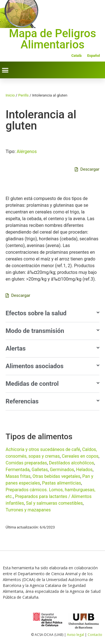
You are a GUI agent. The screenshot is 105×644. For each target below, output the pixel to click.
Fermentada (18, 470)
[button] (5, 70)
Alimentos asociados (35, 366)
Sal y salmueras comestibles (54, 503)
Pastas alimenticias (61, 483)
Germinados (62, 470)
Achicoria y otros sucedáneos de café (43, 449)
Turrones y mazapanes (28, 510)
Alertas (16, 348)
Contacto (95, 635)
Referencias (22, 401)
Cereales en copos (80, 456)
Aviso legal (75, 635)
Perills (23, 95)
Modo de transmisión (35, 331)
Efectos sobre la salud (36, 313)
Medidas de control (32, 384)
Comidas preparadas (26, 463)
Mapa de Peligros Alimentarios (53, 39)
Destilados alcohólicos (72, 463)
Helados (84, 470)
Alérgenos (27, 151)
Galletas (40, 470)
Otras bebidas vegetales (56, 476)
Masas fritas (18, 476)
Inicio (10, 95)
